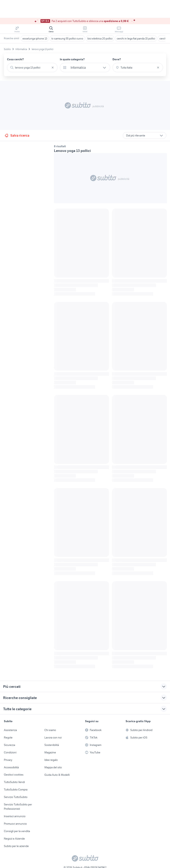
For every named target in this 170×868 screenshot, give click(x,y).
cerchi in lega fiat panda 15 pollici (136, 38)
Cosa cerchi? (15, 59)
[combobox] (32, 68)
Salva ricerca (17, 135)
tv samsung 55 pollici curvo (67, 38)
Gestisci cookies (14, 775)
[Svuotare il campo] (53, 68)
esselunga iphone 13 (35, 38)
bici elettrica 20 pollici (100, 38)
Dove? (117, 59)
